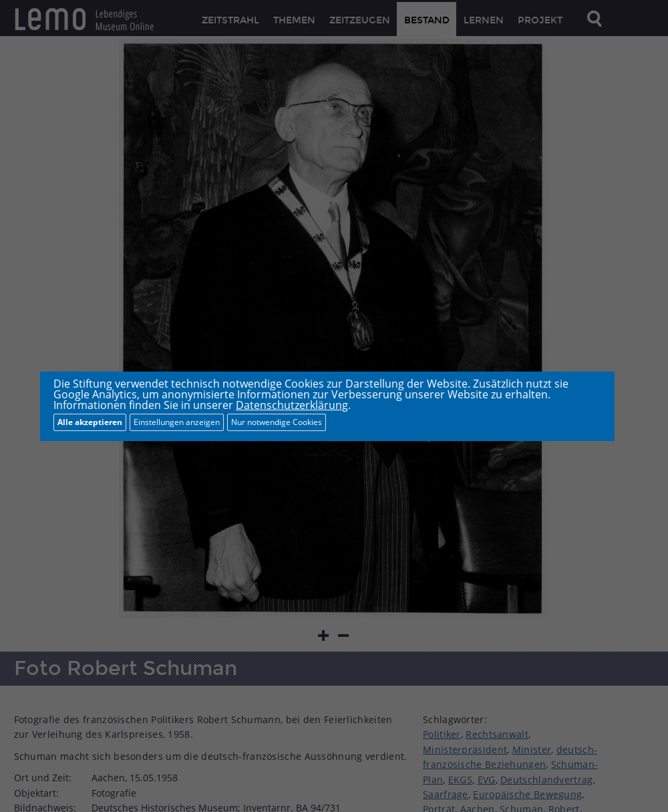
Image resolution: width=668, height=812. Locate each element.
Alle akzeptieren (90, 422)
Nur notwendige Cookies (277, 422)
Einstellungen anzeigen (177, 422)
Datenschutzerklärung (292, 405)
